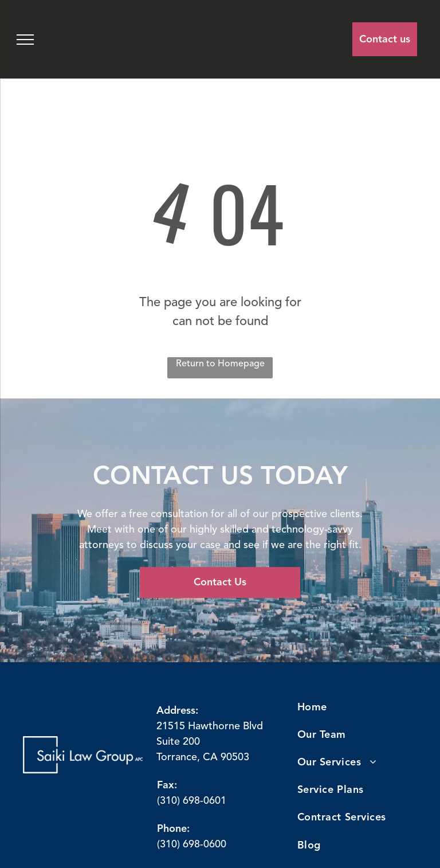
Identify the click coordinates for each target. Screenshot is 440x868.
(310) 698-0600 (192, 844)
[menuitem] (351, 707)
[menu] (25, 40)
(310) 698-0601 (192, 801)
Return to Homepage (220, 364)
